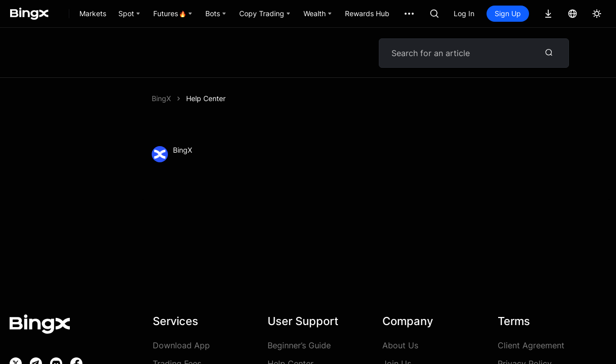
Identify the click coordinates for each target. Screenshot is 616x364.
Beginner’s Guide (299, 345)
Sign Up (508, 13)
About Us (400, 345)
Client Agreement (531, 345)
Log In (464, 13)
